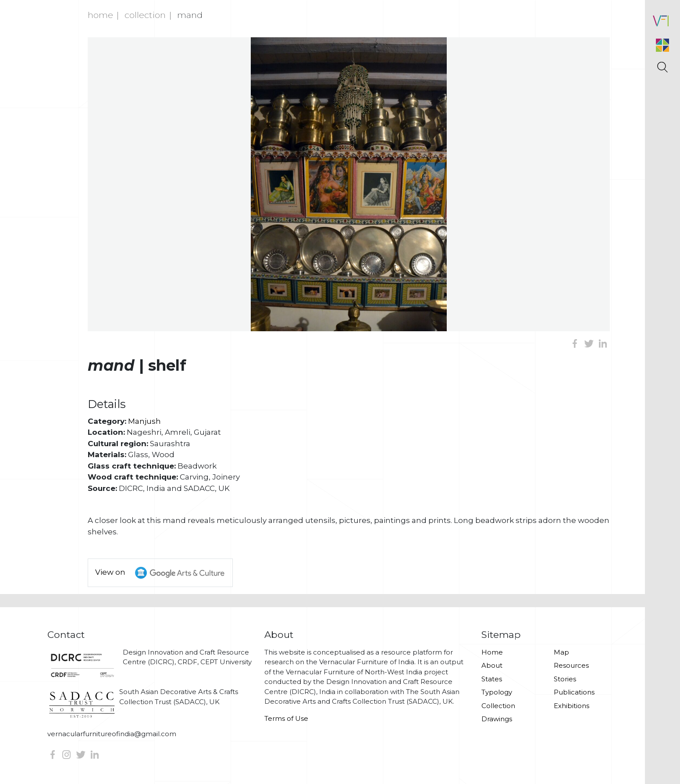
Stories (565, 679)
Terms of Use (286, 718)
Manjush (144, 421)
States (492, 679)
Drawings (497, 719)
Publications (574, 692)
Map (561, 652)
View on (164, 573)
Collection (145, 15)
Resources (571, 665)
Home (100, 15)
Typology (497, 692)
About (492, 665)
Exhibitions (571, 706)
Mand (190, 15)
